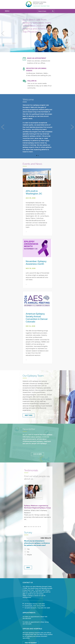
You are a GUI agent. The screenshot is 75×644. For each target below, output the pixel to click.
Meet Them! (29, 415)
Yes (27, 549)
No (27, 552)
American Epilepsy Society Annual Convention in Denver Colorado (37, 318)
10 (40, 527)
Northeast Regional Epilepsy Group (38, 4)
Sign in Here (37, 454)
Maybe (28, 555)
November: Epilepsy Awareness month (36, 263)
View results (46, 538)
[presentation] (38, 560)
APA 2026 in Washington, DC (34, 192)
